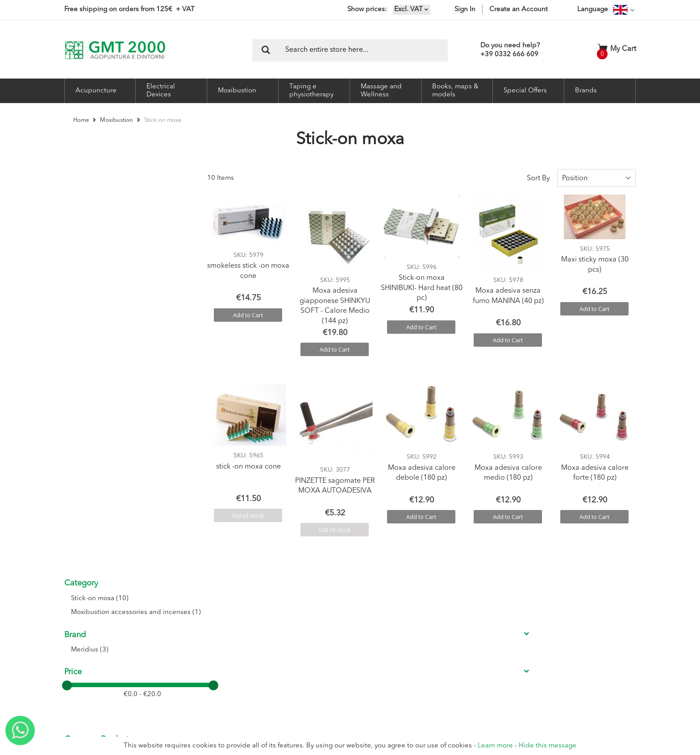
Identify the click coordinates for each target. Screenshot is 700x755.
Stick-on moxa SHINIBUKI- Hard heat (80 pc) (422, 281)
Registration (306, 618)
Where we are (220, 618)
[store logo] (115, 50)
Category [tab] (81, 171)
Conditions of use (403, 607)
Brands (586, 91)
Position (575, 171)
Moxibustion (117, 120)
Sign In (465, 10)
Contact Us (216, 629)
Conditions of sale (403, 618)
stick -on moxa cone (248, 460)
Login (298, 607)
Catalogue (215, 651)
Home (82, 120)
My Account (307, 629)
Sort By (538, 171)
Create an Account (519, 10)
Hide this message (548, 746)
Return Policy (397, 629)
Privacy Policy (397, 651)
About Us (214, 607)
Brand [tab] (75, 233)
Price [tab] (73, 270)
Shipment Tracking (315, 651)
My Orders (305, 640)
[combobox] (350, 50)
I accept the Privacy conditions (518, 650)
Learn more (495, 746)
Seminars (213, 640)
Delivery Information (406, 640)
